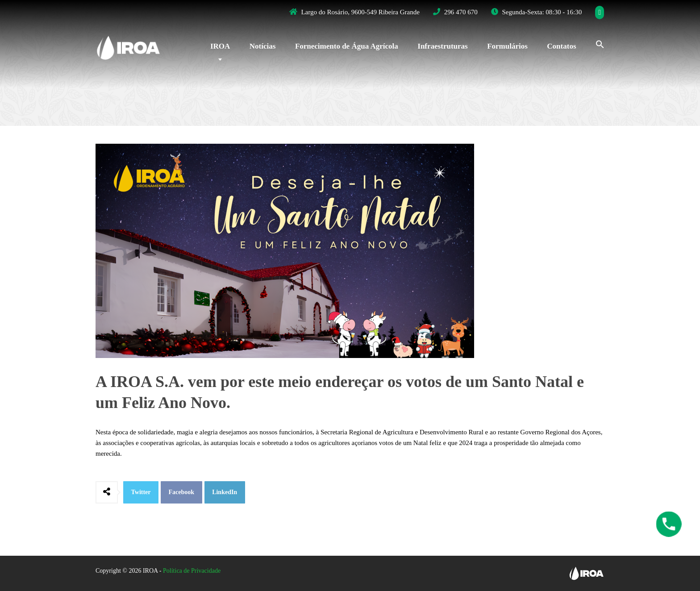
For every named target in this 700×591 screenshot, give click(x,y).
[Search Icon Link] (596, 43)
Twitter (141, 492)
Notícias (263, 46)
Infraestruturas (442, 46)
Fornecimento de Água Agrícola (347, 46)
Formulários (507, 46)
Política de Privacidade (192, 571)
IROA (220, 46)
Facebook (182, 492)
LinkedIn (225, 492)
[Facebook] (600, 12)
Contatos (561, 46)
